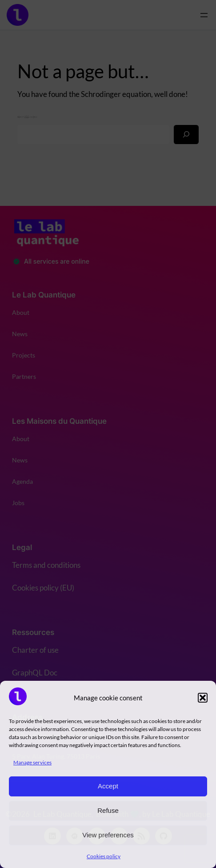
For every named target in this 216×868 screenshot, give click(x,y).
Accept (108, 786)
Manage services (32, 762)
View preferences (108, 835)
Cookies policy (104, 856)
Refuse (108, 810)
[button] (203, 698)
